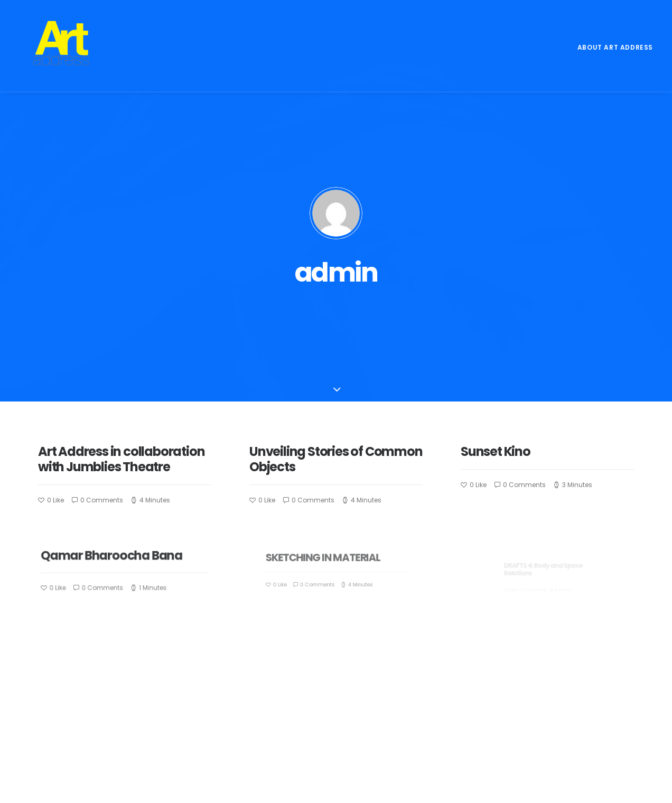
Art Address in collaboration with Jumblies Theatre (121, 347)
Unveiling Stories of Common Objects (336, 347)
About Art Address (615, 47)
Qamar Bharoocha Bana (116, 447)
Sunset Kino (501, 340)
